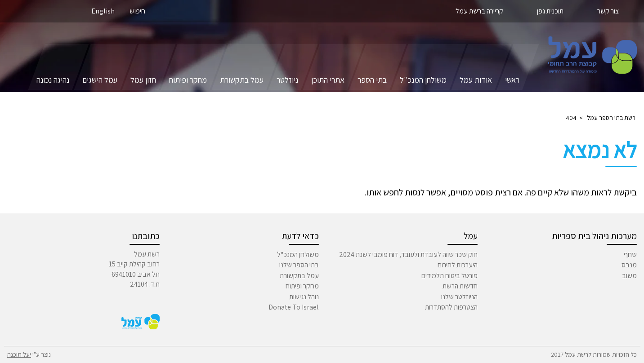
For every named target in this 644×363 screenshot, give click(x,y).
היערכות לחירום (458, 265)
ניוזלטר (287, 80)
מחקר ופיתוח (188, 80)
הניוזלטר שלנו (459, 297)
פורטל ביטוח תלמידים (449, 276)
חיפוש (137, 11)
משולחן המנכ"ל (423, 80)
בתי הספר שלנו (299, 265)
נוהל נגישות (304, 297)
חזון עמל (143, 80)
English (103, 11)
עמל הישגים (100, 80)
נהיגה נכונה (53, 80)
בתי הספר (372, 80)
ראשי (512, 80)
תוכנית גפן (550, 11)
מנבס (629, 265)
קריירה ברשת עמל (479, 11)
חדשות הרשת (460, 286)
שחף (630, 255)
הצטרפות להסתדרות (451, 307)
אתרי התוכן (328, 80)
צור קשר (608, 11)
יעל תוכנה (19, 354)
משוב (629, 276)
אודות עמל (476, 80)
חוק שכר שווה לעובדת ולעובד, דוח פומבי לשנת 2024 (408, 255)
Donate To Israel (294, 307)
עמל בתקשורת (242, 80)
